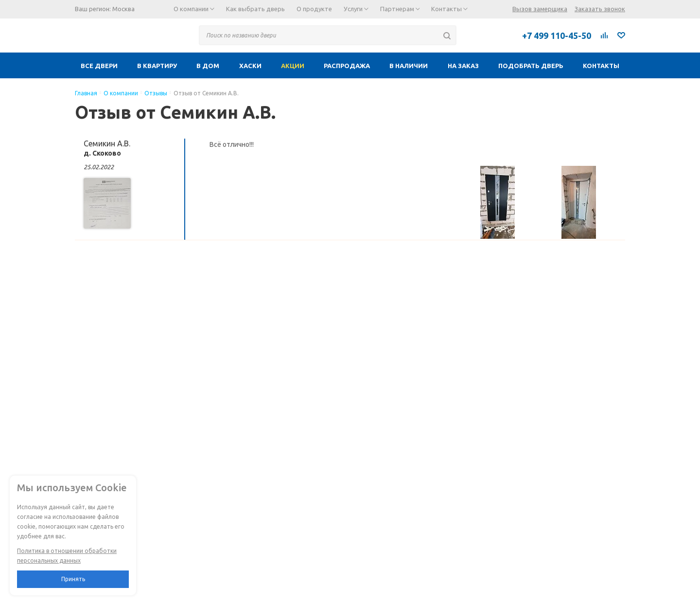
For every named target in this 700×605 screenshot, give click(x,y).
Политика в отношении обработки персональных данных (67, 556)
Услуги (356, 9)
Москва (123, 9)
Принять (73, 579)
